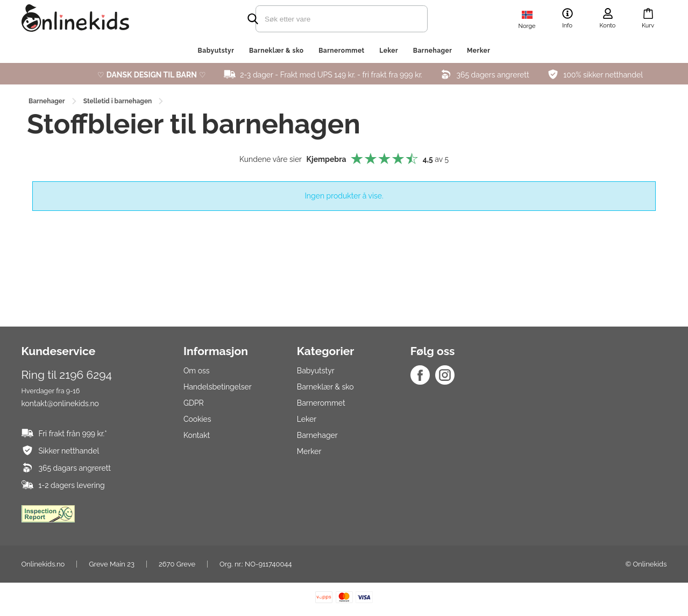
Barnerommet (342, 51)
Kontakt (197, 435)
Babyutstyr (216, 51)
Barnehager (433, 51)
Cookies (197, 419)
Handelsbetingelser (218, 387)
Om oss (197, 371)
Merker (478, 51)
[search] (323, 19)
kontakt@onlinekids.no (60, 403)
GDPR (194, 403)
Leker (389, 51)
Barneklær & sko (276, 51)
